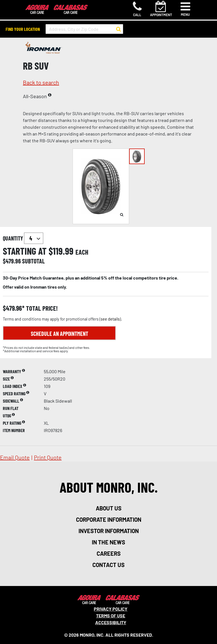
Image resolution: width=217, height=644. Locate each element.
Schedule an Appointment (59, 334)
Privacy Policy (111, 609)
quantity (23, 238)
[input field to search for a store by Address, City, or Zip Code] (84, 29)
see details (110, 319)
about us (109, 508)
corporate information (109, 520)
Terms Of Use (111, 616)
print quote (48, 457)
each (82, 252)
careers (109, 553)
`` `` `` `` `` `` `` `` (34, 238)
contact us (108, 565)
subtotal (33, 261)
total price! (41, 308)
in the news (108, 542)
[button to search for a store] (119, 29)
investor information (109, 531)
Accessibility (111, 622)
